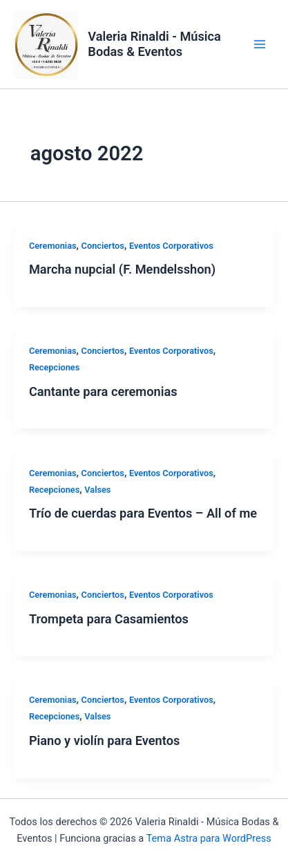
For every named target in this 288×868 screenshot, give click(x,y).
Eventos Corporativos (171, 246)
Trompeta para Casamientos (109, 619)
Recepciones (54, 367)
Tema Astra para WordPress (209, 838)
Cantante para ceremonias (103, 391)
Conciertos (103, 246)
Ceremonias (53, 246)
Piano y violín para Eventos (104, 740)
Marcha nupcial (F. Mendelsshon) (122, 269)
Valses (97, 490)
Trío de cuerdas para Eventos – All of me (143, 513)
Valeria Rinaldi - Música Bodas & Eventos (154, 44)
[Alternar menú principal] (260, 44)
